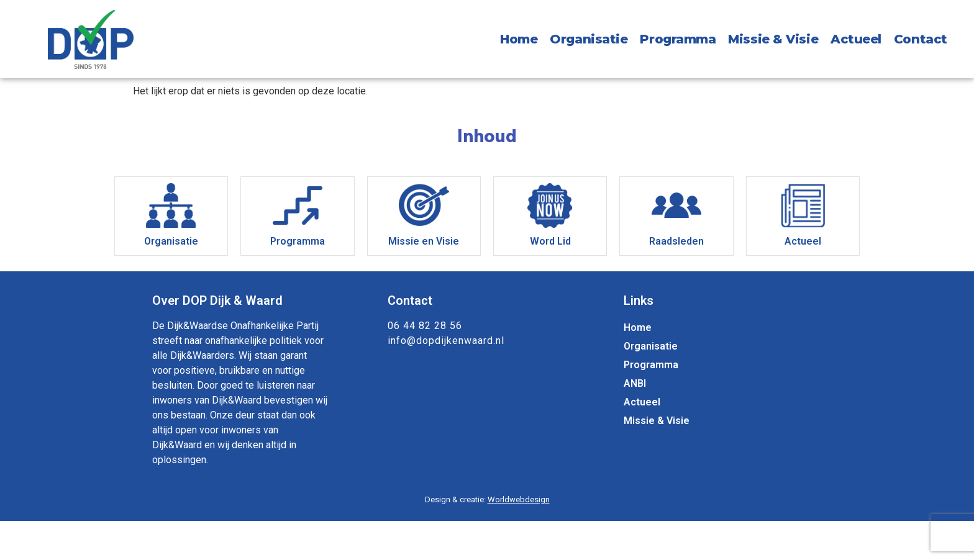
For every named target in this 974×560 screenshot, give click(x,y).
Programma (678, 39)
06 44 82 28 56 (425, 365)
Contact (921, 39)
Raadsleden (676, 280)
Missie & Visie (773, 39)
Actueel (856, 39)
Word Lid (550, 280)
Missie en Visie (424, 280)
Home (519, 39)
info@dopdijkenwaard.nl (446, 380)
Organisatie (589, 39)
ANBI (635, 422)
